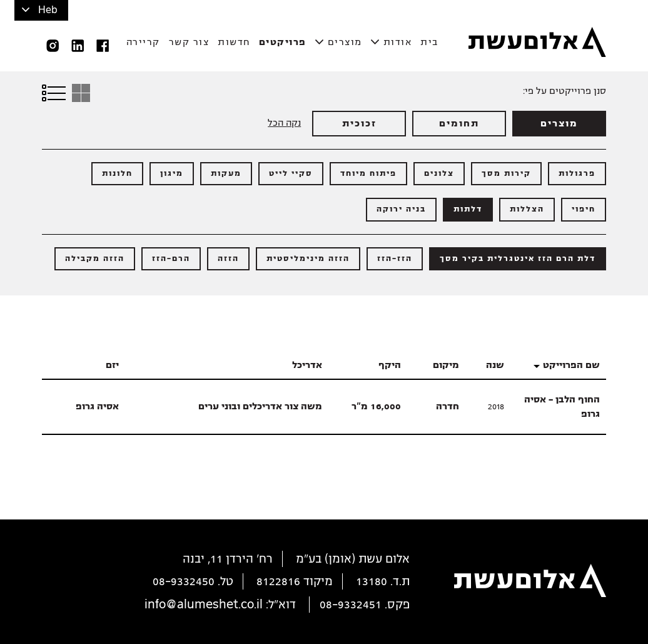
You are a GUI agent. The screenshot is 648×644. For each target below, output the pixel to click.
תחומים (459, 123)
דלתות (468, 209)
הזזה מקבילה (95, 258)
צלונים (439, 173)
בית (429, 42)
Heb (48, 10)
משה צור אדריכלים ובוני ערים (260, 406)
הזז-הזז (395, 258)
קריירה (143, 42)
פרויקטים (283, 42)
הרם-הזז (171, 258)
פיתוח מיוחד (368, 173)
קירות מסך (506, 173)
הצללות (527, 209)
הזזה (228, 258)
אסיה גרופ (97, 406)
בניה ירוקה (401, 209)
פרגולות (577, 173)
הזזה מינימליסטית (308, 258)
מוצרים (345, 42)
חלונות (117, 173)
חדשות (234, 42)
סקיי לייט (291, 173)
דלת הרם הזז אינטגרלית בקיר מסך (518, 258)
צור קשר (189, 42)
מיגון (172, 173)
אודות (398, 42)
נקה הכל (284, 123)
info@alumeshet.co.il (204, 605)
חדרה (448, 406)
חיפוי (584, 209)
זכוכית (359, 123)
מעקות (226, 173)
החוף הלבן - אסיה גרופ (562, 406)
